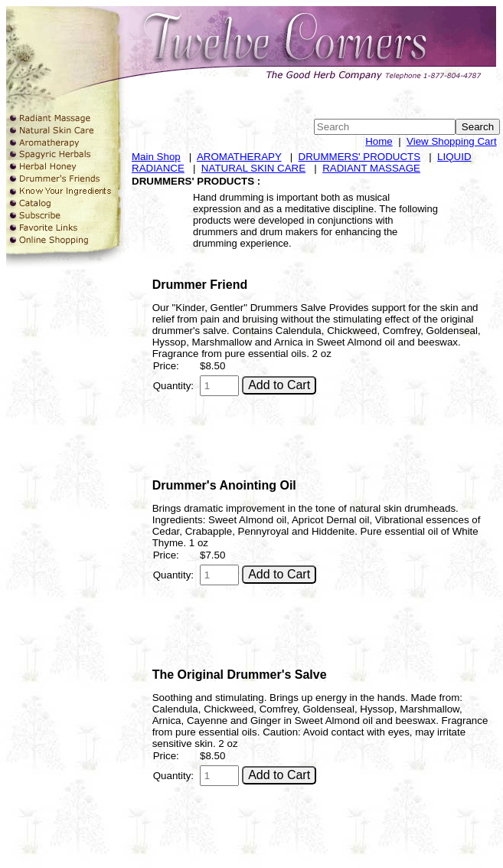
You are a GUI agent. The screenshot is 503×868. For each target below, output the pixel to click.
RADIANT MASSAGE (371, 168)
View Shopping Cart (452, 141)
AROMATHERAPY (239, 157)
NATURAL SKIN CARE (253, 168)
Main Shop (156, 157)
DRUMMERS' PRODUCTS (360, 157)
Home (379, 141)
